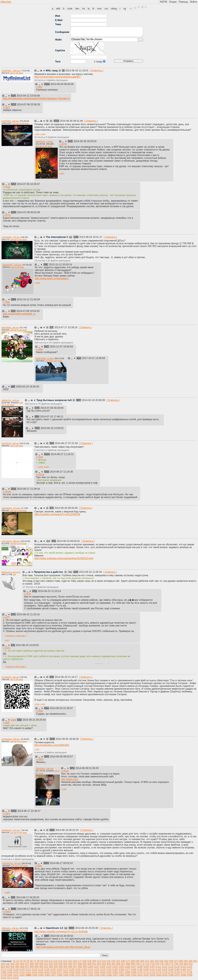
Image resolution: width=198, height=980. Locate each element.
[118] (10, 969)
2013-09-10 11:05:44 (91, 572)
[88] (32, 967)
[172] (152, 972)
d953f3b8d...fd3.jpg (10, 328)
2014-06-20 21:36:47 (61, 708)
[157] (59, 972)
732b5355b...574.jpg (11, 237)
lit (93, 9)
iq (14, 73)
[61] (94, 964)
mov (99, 9)
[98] (80, 967)
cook (70, 9)
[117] (4, 969)
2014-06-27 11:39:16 (28, 489)
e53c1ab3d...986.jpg (11, 541)
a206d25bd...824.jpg (11, 739)
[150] (16, 972)
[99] (85, 967)
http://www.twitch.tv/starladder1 (52, 278)
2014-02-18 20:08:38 (94, 400)
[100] (90, 967)
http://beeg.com (70, 779)
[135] (115, 969)
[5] (28, 961)
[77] (171, 964)
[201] (140, 975)
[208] (183, 975)
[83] (8, 967)
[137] (127, 969)
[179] (4, 975)
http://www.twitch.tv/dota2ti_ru (19, 314)
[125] (53, 969)
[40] (190, 961)
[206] (171, 975)
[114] (177, 967)
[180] (10, 975)
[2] (18, 961)
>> (39, 87)
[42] (3, 964)
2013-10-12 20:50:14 (61, 265)
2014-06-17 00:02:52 (61, 863)
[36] (171, 961)
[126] (59, 969)
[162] (90, 972)
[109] (146, 967)
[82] (3, 967)
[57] (75, 964)
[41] (195, 961)
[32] (152, 961)
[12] (55, 961)
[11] (51, 961)
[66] (118, 964)
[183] (28, 975)
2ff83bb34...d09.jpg (10, 928)
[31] (147, 961)
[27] (128, 961)
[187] (53, 975)
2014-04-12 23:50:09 (28, 96)
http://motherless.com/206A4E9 (52, 745)
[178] (189, 972)
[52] (51, 964)
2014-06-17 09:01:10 (29, 909)
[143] (165, 969)
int (83, 9)
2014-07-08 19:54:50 (28, 311)
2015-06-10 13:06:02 (52, 428)
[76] (167, 964)
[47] (27, 964)
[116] (189, 967)
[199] (128, 975)
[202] (146, 975)
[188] (60, 975)
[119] (16, 969)
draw (21, 73)
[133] (103, 969)
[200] (134, 975)
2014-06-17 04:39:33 (28, 897)
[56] (70, 964)
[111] (158, 967)
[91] (46, 967)
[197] (115, 975)
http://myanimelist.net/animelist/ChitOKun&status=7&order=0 (36, 98)
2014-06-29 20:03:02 (85, 141)
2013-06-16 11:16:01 (77, 71)
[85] (17, 967)
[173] (158, 972)
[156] (53, 972)
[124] (47, 969)
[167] (121, 972)
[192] (84, 975)
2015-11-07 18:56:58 (61, 347)
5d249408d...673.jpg (11, 508)
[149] (10, 972)
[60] (89, 964)
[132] (97, 969)
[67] (123, 964)
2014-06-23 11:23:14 (49, 591)
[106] (127, 967)
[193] (90, 975)
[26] (123, 961)
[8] (38, 961)
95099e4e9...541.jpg (11, 830)
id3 (17, 73)
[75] (162, 964)
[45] (17, 964)
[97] (75, 967)
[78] (176, 964)
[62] (99, 964)
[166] (115, 972)
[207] (177, 975)
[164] (103, 972)
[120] (22, 969)
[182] (22, 975)
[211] (10, 978)
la (89, 9)
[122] (34, 969)
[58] (80, 964)
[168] (127, 972)
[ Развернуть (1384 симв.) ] (16, 636)
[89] (37, 967)
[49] (37, 964)
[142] (158, 969)
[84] (12, 967)
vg (125, 9)
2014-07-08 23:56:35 (29, 105)
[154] (41, 972)
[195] (103, 975)
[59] (85, 964)
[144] (171, 969)
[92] (51, 967)
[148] (4, 972)
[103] (109, 967)
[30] (142, 961)
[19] (89, 961)
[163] (97, 972)
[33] (157, 961)
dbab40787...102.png (12, 265)
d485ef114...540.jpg (10, 400)
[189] (66, 975)
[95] (66, 967)
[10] (46, 961)
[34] (161, 961)
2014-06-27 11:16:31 (62, 454)
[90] (41, 967)
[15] (70, 961)
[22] (104, 961)
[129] (78, 969)
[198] (121, 975)
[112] (165, 967)
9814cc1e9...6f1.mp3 (11, 572)
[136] (121, 969)
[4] (24, 961)
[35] (166, 961)
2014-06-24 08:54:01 (69, 541)
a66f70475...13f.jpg (44, 142)
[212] (16, 978)
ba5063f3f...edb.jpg (10, 121)
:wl (130, 9)
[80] (186, 964)
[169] (134, 972)
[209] (190, 975)
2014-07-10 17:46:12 (52, 417)
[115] (183, 967)
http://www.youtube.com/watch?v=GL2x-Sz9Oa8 (61, 932)
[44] (12, 964)
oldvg (114, 9)
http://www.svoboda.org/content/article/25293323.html (64, 558)
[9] (42, 961)
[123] (41, 969)
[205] (165, 975)
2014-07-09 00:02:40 (29, 212)
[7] (35, 961)
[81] (191, 964)
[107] (134, 967)
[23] (109, 961)
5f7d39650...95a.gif (10, 677)
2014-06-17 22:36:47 (29, 811)
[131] (90, 969)
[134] (109, 969)
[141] (152, 969)
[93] (56, 967)
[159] (72, 972)
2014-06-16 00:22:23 (67, 830)
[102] (103, 967)
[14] (65, 961)
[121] (28, 969)
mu (106, 9)
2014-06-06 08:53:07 (61, 757)
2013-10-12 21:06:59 (28, 299)
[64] (109, 964)
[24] (113, 961)
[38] (181, 961)
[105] (121, 967)
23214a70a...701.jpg (12, 863)
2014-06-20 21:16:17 (66, 677)
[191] (78, 975)
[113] (171, 967)
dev (77, 9)
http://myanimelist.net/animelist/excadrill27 (58, 77)
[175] (171, 972)
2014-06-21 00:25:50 (34, 720)
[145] (177, 969)
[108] (140, 967)
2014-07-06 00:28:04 (52, 408)
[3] (21, 961)
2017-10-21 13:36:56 (94, 358)
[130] (84, 969)
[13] (60, 961)
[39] (186, 961)
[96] (70, 967)
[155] (47, 972)
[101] (96, 967)
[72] (147, 964)
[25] (118, 961)
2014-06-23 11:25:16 (28, 614)
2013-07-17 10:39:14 (66, 327)
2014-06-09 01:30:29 (87, 768)
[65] (114, 964)
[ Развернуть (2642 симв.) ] (16, 667)
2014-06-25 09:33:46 (66, 508)
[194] (97, 975)
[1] (14, 961)
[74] (157, 964)
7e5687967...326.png (11, 71)
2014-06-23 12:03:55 (27, 645)
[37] (176, 961)
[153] (34, 972)
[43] (8, 964)
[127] (65, 969)
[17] (80, 961)
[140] (146, 969)
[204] (159, 975)
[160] (78, 972)
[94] (61, 967)
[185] (41, 975)
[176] (177, 972)
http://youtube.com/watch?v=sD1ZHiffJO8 (57, 514)
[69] (133, 964)
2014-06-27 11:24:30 (61, 472)
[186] (47, 975)
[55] (66, 964)
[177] (183, 972)
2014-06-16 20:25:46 (87, 928)
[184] (35, 975)
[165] (109, 972)
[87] (27, 967)
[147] (189, 969)
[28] (132, 961)
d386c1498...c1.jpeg (44, 358)
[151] (22, 972)
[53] (56, 964)
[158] (65, 972)
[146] (183, 969)
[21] (99, 961)
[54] (61, 964)
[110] (152, 967)
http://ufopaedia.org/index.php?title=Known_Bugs (63, 947)
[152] (28, 972)
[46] (22, 964)
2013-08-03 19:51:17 (91, 237)
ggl (12, 73)
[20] (94, 961)
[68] (128, 964)
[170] (140, 972)
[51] (46, 964)
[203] (153, 975)
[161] (84, 972)
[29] (137, 961)
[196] (109, 975)
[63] (104, 964)
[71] (143, 964)
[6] (31, 961)
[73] (152, 964)
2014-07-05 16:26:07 (28, 184)
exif (14, 123)
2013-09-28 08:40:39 (62, 84)
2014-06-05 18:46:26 (68, 739)
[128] (72, 969)
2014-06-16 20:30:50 (62, 936)
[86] (22, 967)
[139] (140, 969)
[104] (115, 967)
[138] (134, 969)
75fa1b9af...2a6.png (44, 768)
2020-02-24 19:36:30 (28, 387)
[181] (16, 975)
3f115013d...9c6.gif (10, 443)
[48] (32, 964)
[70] (138, 964)
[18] (84, 961)
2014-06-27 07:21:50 (67, 443)
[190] (72, 975)
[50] (41, 964)
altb (58, 9)
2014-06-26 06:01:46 (72, 121)
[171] (146, 972)
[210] (4, 978)
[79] (181, 964)
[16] (75, 961)
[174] (165, 972)
